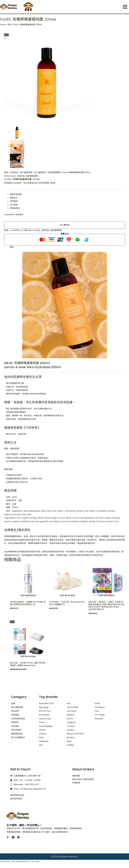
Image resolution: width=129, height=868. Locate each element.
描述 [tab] (12, 248)
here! (37, 862)
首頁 (6, 173)
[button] (5, 39)
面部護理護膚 (54, 173)
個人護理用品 (40, 173)
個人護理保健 (26, 173)
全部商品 (14, 173)
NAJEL (13, 176)
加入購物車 (65, 226)
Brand (7, 176)
